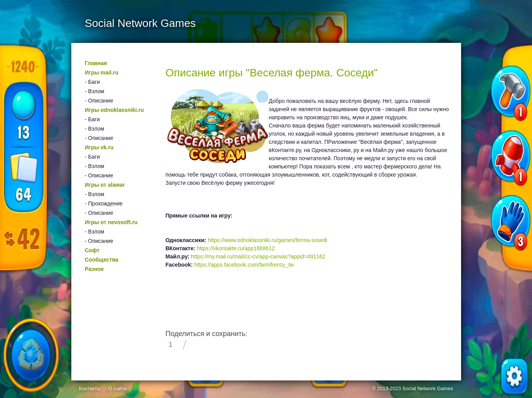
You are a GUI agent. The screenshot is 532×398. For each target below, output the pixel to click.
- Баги (92, 82)
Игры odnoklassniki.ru (115, 110)
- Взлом (95, 91)
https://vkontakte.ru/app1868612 (236, 248)
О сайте (118, 388)
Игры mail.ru (102, 73)
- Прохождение (104, 203)
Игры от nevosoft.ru (111, 222)
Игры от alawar (105, 185)
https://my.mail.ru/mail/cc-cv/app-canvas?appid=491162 (258, 256)
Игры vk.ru (99, 147)
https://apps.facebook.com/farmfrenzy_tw (244, 265)
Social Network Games (428, 388)
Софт (92, 250)
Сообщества (102, 260)
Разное (95, 269)
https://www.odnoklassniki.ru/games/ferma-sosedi (268, 240)
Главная (96, 63)
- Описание (99, 101)
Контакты (90, 388)
